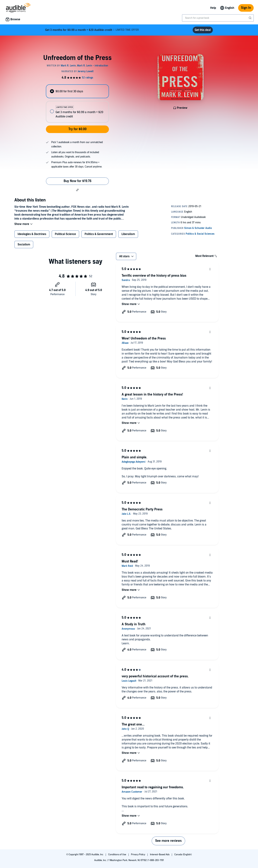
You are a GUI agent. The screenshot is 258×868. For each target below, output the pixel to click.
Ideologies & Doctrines (32, 234)
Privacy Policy (138, 855)
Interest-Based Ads (160, 855)
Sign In (246, 8)
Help (213, 8)
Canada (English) (183, 855)
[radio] (77, 91)
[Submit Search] (250, 18)
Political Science (65, 234)
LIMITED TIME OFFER (92, 30)
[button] (77, 190)
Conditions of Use (117, 855)
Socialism (24, 245)
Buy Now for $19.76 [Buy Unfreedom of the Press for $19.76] (77, 181)
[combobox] (218, 18)
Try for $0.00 (77, 129)
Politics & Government (99, 234)
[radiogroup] (77, 103)
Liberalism (128, 234)
